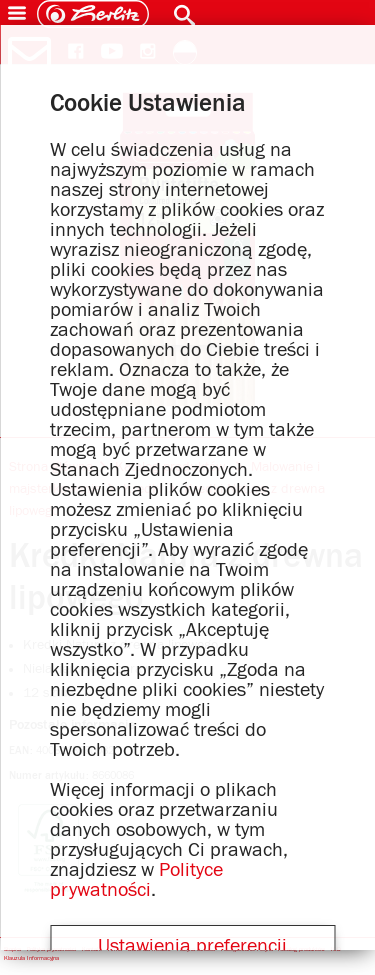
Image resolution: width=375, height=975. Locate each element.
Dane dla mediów (149, 950)
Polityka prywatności (51, 950)
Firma (115, 950)
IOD (336, 950)
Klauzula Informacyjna (31, 959)
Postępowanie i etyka (247, 950)
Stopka (12, 950)
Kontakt (92, 950)
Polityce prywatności (136, 880)
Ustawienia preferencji (192, 946)
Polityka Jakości (196, 950)
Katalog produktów (301, 950)
